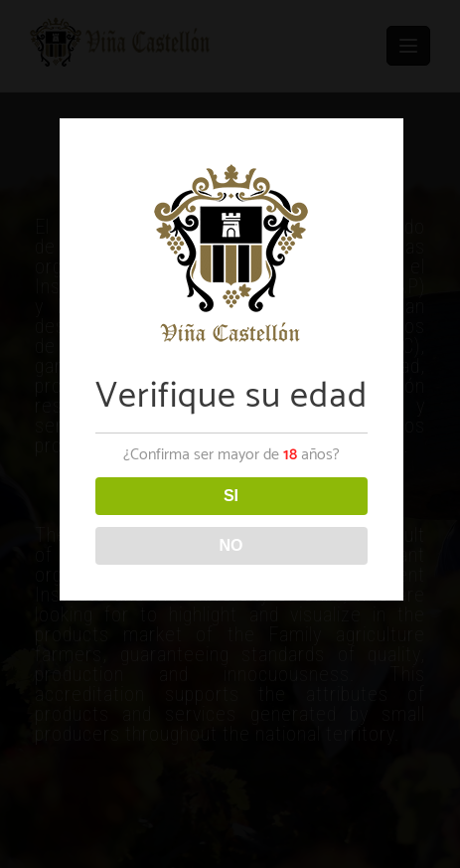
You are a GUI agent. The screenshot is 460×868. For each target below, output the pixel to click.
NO (231, 545)
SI (231, 496)
